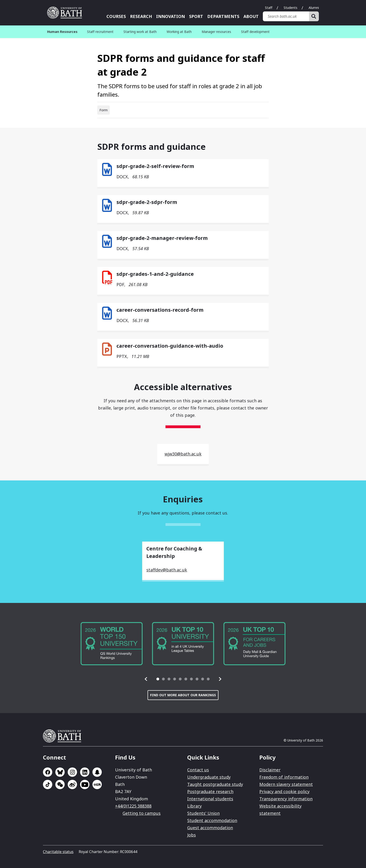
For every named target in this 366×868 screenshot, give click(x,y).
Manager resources (216, 32)
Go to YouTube (85, 784)
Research (141, 16)
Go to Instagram (72, 772)
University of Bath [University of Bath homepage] (66, 13)
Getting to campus (142, 813)
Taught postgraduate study (215, 784)
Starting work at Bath (140, 32)
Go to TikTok (48, 784)
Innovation (171, 16)
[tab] (158, 679)
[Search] (314, 16)
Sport (196, 16)
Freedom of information (284, 777)
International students (210, 799)
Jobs (192, 835)
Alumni (314, 8)
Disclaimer (270, 770)
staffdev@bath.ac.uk (167, 570)
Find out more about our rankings (183, 695)
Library (194, 806)
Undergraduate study (209, 777)
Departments (223, 16)
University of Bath (64, 736)
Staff (269, 8)
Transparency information (286, 799)
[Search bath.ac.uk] (286, 16)
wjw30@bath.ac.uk (183, 454)
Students (290, 8)
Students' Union (203, 813)
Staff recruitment (100, 32)
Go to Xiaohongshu (97, 784)
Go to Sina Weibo (72, 784)
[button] (146, 679)
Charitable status (58, 852)
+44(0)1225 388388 (133, 806)
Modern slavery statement (286, 784)
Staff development (255, 32)
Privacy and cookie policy (284, 791)
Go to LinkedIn (85, 772)
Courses (116, 16)
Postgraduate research (210, 791)
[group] (112, 644)
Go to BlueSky (60, 772)
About (251, 16)
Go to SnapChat (97, 772)
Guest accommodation (210, 828)
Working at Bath (179, 32)
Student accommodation (212, 820)
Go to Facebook (48, 772)
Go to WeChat (60, 784)
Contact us (198, 770)
